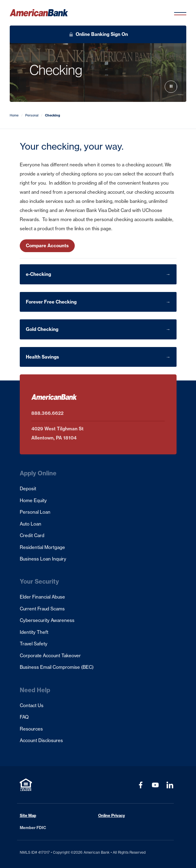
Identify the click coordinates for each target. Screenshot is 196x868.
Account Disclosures (41, 740)
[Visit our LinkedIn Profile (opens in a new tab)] (170, 785)
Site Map (28, 815)
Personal (32, 115)
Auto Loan (31, 524)
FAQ (24, 717)
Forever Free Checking (51, 302)
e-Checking (38, 274)
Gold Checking (42, 329)
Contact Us (32, 705)
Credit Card (32, 535)
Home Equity (33, 500)
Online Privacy (112, 815)
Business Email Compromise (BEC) (57, 667)
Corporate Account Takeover (50, 656)
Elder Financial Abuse (42, 597)
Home (14, 115)
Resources (31, 729)
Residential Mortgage (42, 547)
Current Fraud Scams (42, 609)
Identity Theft (34, 632)
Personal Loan (35, 512)
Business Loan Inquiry (43, 559)
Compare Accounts (47, 246)
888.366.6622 (47, 413)
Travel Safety (34, 644)
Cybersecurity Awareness (47, 620)
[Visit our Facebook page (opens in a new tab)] (141, 785)
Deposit (28, 489)
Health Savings (42, 357)
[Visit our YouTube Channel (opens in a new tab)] (155, 785)
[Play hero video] (171, 87)
